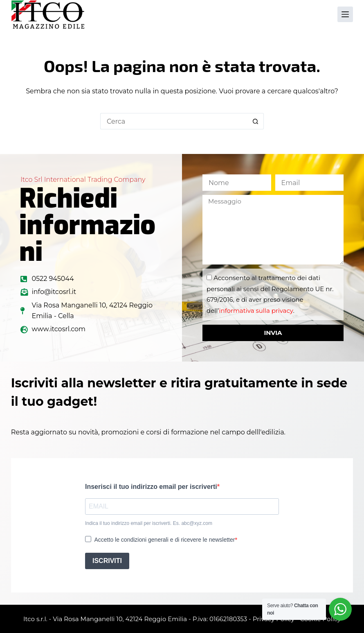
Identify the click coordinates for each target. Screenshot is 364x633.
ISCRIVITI (107, 561)
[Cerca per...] (174, 121)
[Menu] (345, 14)
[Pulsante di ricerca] (256, 121)
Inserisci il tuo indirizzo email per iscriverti (151, 487)
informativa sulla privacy (256, 311)
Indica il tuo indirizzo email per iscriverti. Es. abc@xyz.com (149, 523)
